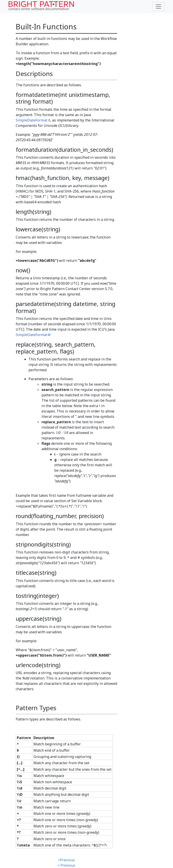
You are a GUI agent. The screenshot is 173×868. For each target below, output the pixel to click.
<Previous (66, 860)
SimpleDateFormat (32, 120)
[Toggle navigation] (158, 7)
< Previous (66, 865)
